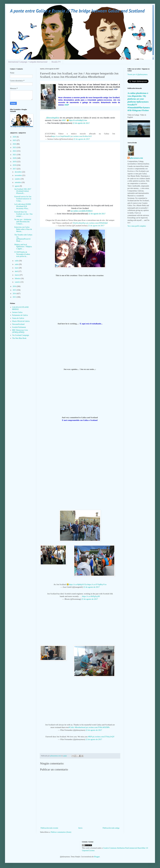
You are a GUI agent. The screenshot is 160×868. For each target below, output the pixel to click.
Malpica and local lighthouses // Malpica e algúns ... (23, 247)
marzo (17, 275)
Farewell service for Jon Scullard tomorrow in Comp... (23, 199)
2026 (15, 137)
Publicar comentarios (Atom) (61, 832)
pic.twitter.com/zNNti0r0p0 (97, 223)
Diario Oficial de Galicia (21, 321)
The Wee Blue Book (19, 338)
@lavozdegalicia (53, 118)
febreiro (18, 278)
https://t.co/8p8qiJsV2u (78, 584)
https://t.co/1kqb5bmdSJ (61, 136)
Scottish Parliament (19, 327)
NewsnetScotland (18, 324)
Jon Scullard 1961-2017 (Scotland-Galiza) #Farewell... (23, 191)
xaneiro (18, 282)
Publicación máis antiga (111, 828)
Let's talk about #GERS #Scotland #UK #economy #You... (23, 206)
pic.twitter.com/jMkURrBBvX (82, 211)
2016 (15, 286)
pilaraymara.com (136, 158)
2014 (15, 294)
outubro (18, 179)
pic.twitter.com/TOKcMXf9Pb (98, 727)
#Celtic (71, 727)
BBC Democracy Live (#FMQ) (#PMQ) (20, 331)
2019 (15, 162)
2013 (15, 297)
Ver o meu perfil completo (137, 226)
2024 (15, 144)
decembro (18, 172)
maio (17, 268)
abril (17, 271)
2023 (15, 147)
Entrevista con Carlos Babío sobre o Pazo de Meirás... (23, 229)
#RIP (64, 120)
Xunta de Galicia (18, 318)
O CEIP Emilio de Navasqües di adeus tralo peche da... (22, 254)
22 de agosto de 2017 (81, 123)
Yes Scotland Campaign (21, 335)
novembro (18, 175)
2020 (15, 158)
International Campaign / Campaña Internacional (28, 62)
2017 (15, 169)
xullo (17, 261)
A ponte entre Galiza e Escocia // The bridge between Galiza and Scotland (77, 11)
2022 (15, 151)
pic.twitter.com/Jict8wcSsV (81, 136)
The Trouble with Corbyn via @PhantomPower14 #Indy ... (23, 238)
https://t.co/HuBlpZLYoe (78, 120)
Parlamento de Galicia (20, 315)
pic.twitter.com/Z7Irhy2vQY (103, 737)
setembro (18, 182)
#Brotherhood (80, 727)
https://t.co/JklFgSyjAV (91, 596)
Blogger (97, 857)
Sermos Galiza (17, 312)
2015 (15, 290)
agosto (17, 186)
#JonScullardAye (79, 223)
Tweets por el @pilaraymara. (138, 74)
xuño (17, 264)
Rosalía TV (56, 62)
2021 (15, 155)
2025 (15, 140)
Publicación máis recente (49, 828)
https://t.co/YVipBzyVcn (97, 584)
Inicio (80, 828)
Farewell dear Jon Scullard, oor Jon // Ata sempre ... (23, 214)
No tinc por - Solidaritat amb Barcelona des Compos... (23, 222)
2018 (15, 165)
